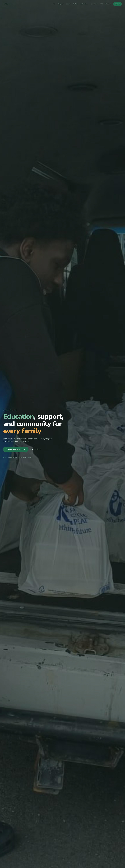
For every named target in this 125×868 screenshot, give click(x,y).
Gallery (76, 4)
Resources (94, 4)
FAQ (102, 4)
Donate (118, 4)
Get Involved (84, 4)
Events (69, 4)
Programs (61, 4)
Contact (108, 4)
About (53, 4)
